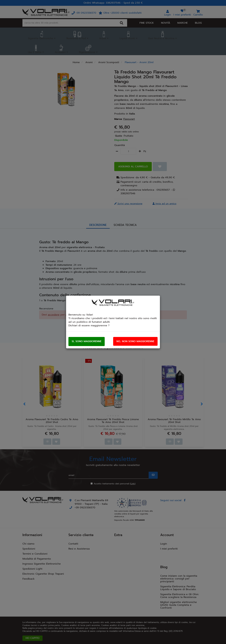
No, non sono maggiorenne (135, 341)
